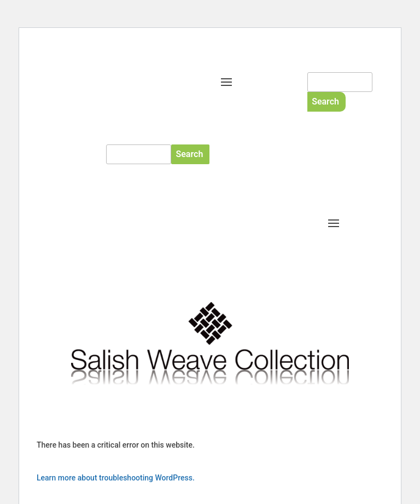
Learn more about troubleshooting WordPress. (116, 478)
